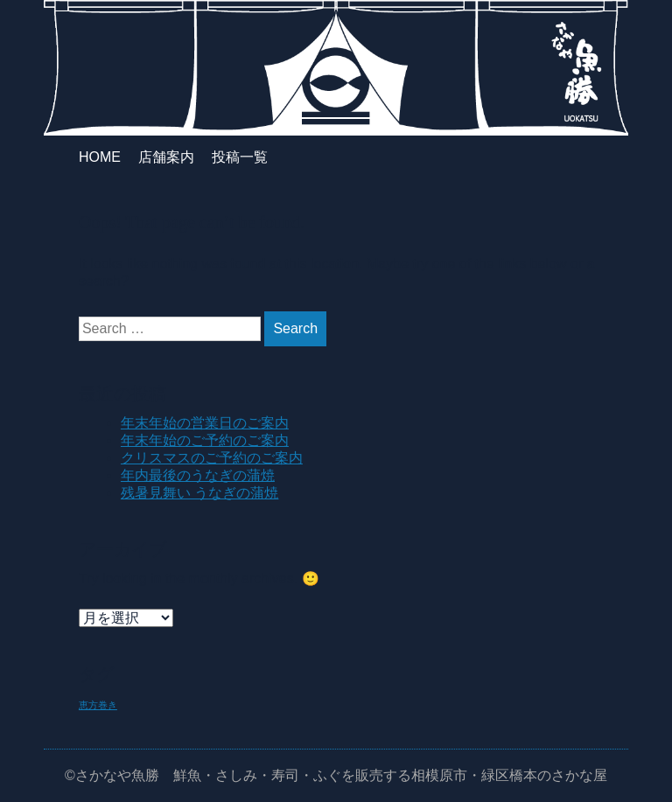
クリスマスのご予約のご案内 (212, 458)
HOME (100, 157)
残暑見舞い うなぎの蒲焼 (199, 493)
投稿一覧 (240, 157)
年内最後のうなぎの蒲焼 (198, 475)
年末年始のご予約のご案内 (205, 440)
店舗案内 (166, 157)
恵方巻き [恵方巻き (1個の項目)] (98, 705)
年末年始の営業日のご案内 (205, 423)
